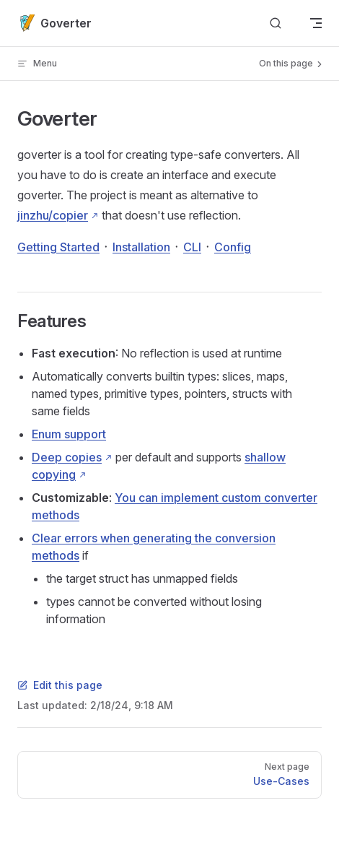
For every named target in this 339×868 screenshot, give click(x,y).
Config (233, 247)
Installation (141, 247)
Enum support (69, 434)
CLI (192, 247)
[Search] (276, 23)
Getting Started (58, 247)
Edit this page (60, 685)
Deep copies (67, 457)
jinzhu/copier (53, 215)
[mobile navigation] (316, 23)
